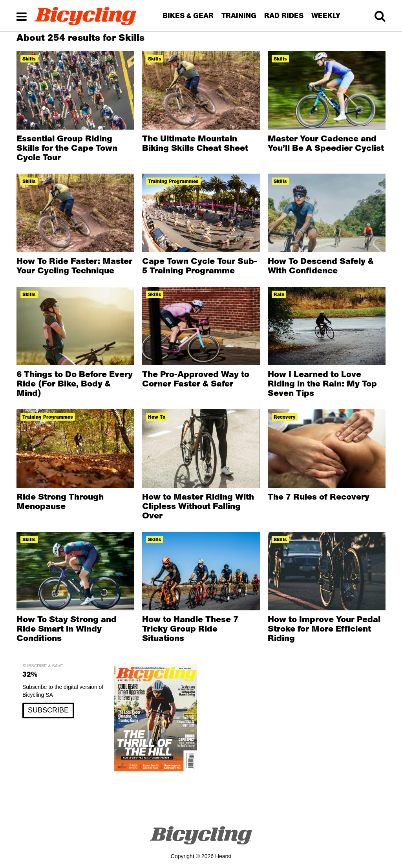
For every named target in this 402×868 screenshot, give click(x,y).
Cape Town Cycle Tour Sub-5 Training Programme (200, 266)
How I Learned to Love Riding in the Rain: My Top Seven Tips (322, 383)
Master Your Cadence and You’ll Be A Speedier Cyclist (326, 143)
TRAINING (239, 16)
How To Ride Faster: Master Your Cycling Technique (74, 266)
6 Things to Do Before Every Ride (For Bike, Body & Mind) (75, 383)
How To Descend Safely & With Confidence (321, 266)
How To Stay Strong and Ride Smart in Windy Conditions (67, 628)
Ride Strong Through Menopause (60, 501)
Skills (29, 59)
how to (157, 417)
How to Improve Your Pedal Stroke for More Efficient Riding (324, 628)
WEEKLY (326, 16)
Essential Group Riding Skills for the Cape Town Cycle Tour (67, 148)
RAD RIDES (284, 16)
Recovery (285, 417)
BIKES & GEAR (188, 16)
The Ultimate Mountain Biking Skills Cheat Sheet (195, 143)
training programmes (173, 181)
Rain (279, 294)
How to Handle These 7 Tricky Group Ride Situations (190, 628)
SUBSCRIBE (48, 710)
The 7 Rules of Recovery (319, 496)
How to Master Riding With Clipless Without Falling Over (198, 506)
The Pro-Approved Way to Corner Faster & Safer (196, 379)
